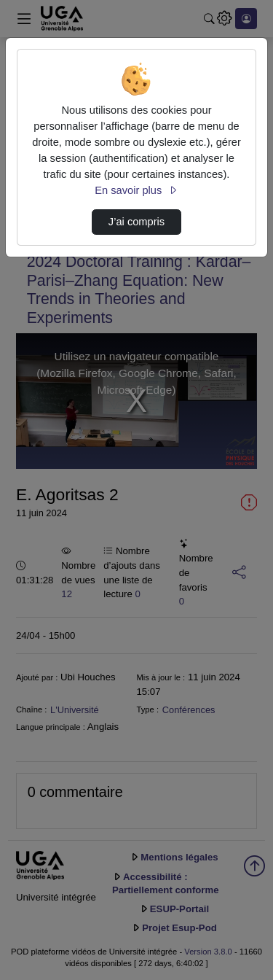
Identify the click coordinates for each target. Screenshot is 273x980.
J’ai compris (136, 222)
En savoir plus (136, 190)
